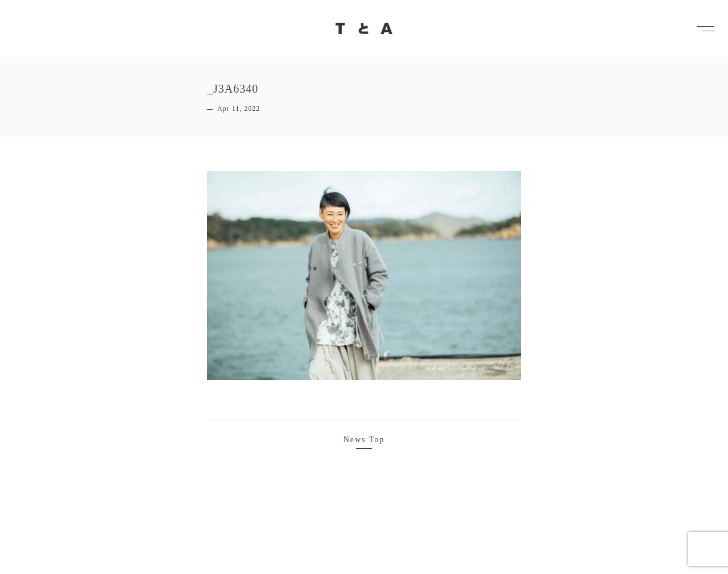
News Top (364, 440)
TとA (364, 28)
